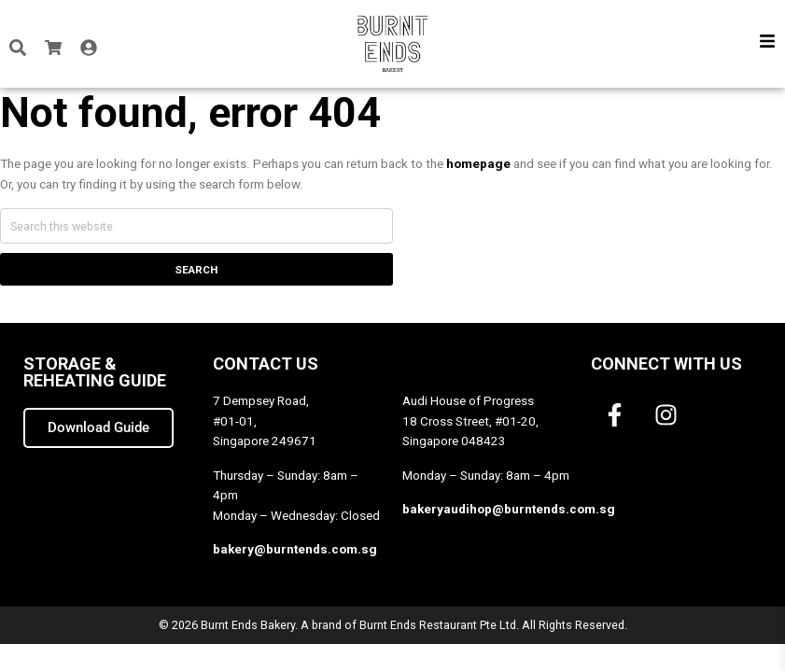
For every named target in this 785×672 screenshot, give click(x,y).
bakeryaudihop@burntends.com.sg (509, 509)
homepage (478, 164)
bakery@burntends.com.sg (295, 549)
